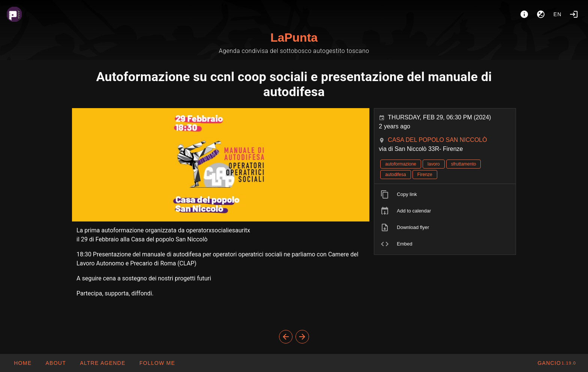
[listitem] (445, 194)
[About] (524, 14)
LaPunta (294, 38)
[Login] (574, 14)
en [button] (558, 14)
